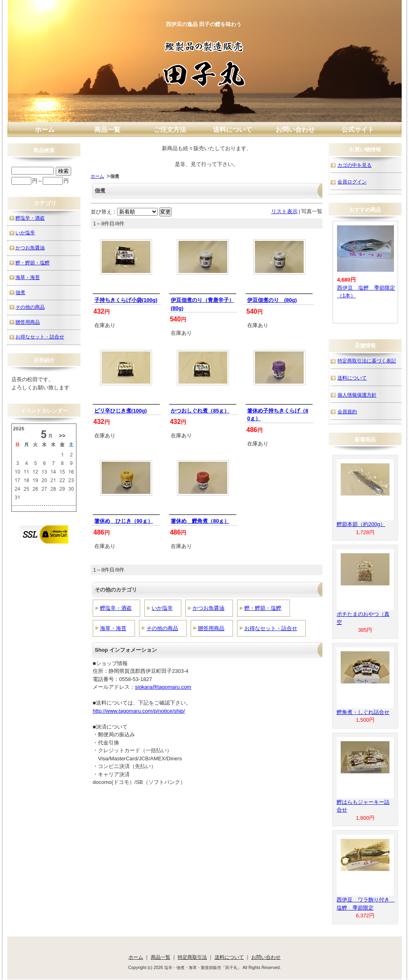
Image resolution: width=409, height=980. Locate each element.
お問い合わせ (295, 130)
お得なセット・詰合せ (271, 628)
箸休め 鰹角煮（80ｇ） (200, 521)
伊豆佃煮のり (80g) (272, 300)
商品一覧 (107, 130)
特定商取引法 (192, 957)
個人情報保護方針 (357, 395)
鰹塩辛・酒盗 (116, 608)
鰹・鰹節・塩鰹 (263, 608)
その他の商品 (162, 628)
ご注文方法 (170, 130)
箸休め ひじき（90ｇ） (124, 521)
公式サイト (358, 130)
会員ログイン (352, 182)
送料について (233, 130)
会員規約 (347, 411)
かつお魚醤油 (209, 608)
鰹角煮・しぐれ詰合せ (363, 712)
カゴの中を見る (355, 165)
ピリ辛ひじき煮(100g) (121, 411)
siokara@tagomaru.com (163, 687)
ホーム (45, 130)
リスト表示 (284, 211)
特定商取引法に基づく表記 (367, 361)
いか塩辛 (162, 608)
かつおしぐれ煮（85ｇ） (200, 411)
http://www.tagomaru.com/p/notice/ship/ (139, 711)
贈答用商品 (211, 628)
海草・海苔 (113, 628)
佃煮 (20, 292)
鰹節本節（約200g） (361, 524)
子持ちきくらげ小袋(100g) (126, 300)
